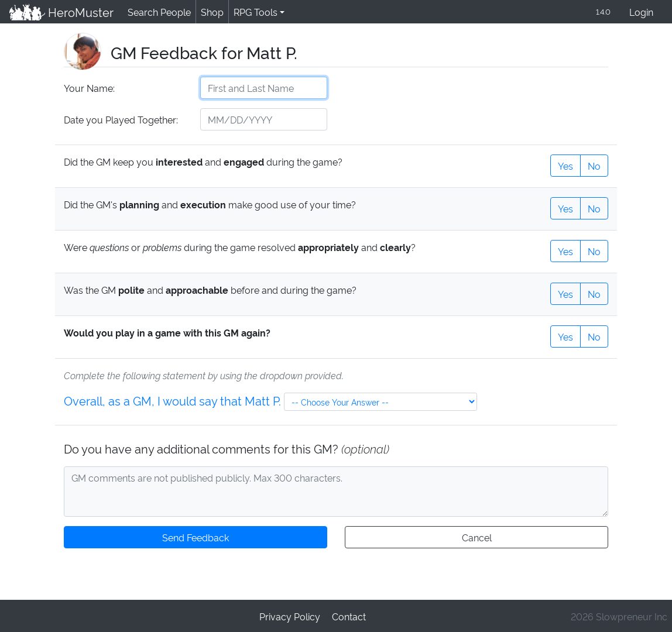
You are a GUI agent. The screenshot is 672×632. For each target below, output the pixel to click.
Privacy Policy (290, 615)
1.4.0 (602, 11)
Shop (210, 11)
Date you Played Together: (120, 119)
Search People (157, 11)
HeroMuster (61, 12)
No (594, 165)
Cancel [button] (476, 536)
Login (641, 11)
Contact (348, 615)
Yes (565, 165)
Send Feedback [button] (196, 536)
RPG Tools (253, 11)
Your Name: (89, 87)
